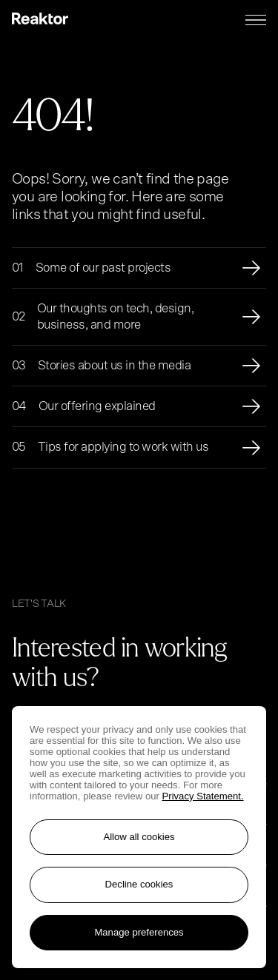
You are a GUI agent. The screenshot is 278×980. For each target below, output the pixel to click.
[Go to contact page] (171, 683)
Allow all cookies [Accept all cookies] (139, 837)
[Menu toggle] (256, 20)
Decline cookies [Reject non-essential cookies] (139, 884)
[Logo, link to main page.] (40, 20)
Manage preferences (139, 932)
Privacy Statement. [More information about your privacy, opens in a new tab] (203, 796)
